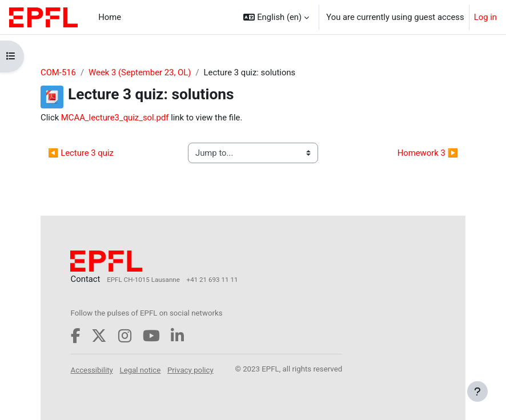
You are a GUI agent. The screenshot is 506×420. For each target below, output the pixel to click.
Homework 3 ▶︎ (428, 153)
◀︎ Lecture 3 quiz (81, 153)
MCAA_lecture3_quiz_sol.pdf (115, 118)
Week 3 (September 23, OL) (140, 72)
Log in (485, 17)
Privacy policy (190, 370)
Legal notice (140, 370)
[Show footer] (477, 391)
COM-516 (58, 72)
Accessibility (92, 370)
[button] (276, 17)
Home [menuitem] (110, 17)
